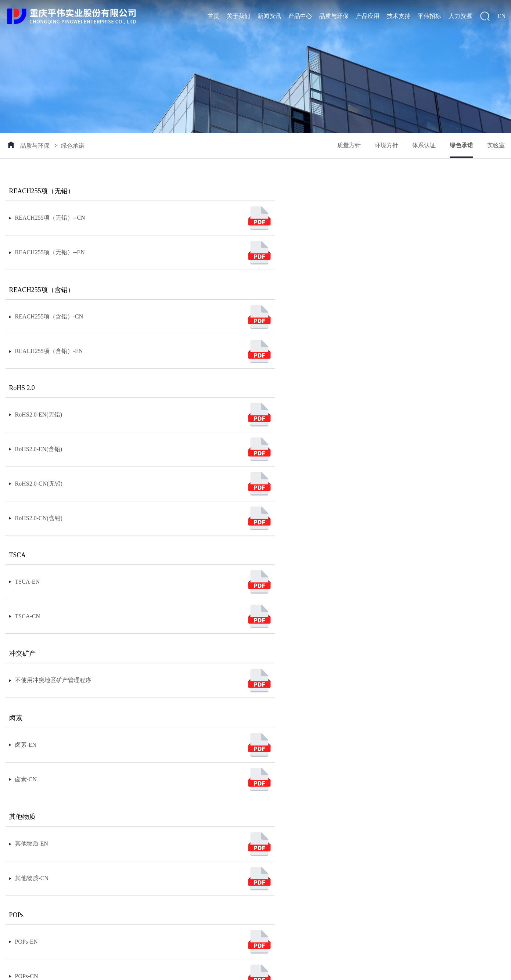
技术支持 (399, 16)
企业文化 (17, 823)
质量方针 (347, 146)
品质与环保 (334, 16)
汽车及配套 (209, 811)
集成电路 (107, 847)
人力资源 (460, 16)
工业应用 (206, 835)
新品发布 (107, 859)
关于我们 (238, 16)
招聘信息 (299, 823)
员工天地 (299, 835)
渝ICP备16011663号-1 (148, 970)
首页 (213, 16)
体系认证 (423, 146)
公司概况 (17, 811)
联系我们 (17, 847)
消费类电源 (209, 859)
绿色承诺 (73, 146)
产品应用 (368, 16)
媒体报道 (62, 835)
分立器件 (107, 835)
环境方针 (385, 146)
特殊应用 (206, 871)
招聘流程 (299, 811)
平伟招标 (429, 16)
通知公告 (62, 823)
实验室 (497, 146)
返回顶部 (493, 970)
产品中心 (300, 16)
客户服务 (254, 811)
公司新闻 (62, 811)
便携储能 (206, 847)
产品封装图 (110, 823)
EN (502, 16)
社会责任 (17, 835)
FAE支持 (253, 823)
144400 (213, 970)
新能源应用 (209, 823)
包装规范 (107, 811)
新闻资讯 (269, 16)
